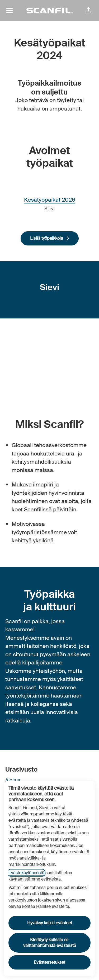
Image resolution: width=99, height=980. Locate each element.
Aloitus (13, 780)
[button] (88, 11)
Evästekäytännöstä (26, 873)
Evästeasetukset (49, 962)
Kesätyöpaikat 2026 (50, 200)
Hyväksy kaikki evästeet (50, 923)
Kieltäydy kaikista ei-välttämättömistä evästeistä (50, 943)
